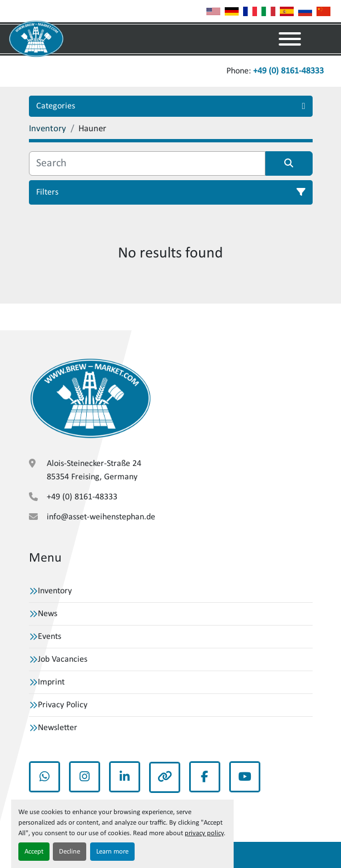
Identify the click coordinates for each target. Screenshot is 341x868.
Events (50, 637)
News (48, 614)
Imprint (51, 682)
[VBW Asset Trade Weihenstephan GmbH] (90, 398)
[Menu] (290, 39)
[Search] (147, 163)
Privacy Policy (63, 705)
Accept (34, 852)
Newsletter (58, 728)
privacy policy (204, 833)
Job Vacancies (63, 659)
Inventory (55, 591)
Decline (70, 852)
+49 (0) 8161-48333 (288, 71)
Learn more (112, 852)
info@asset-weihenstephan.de (101, 517)
